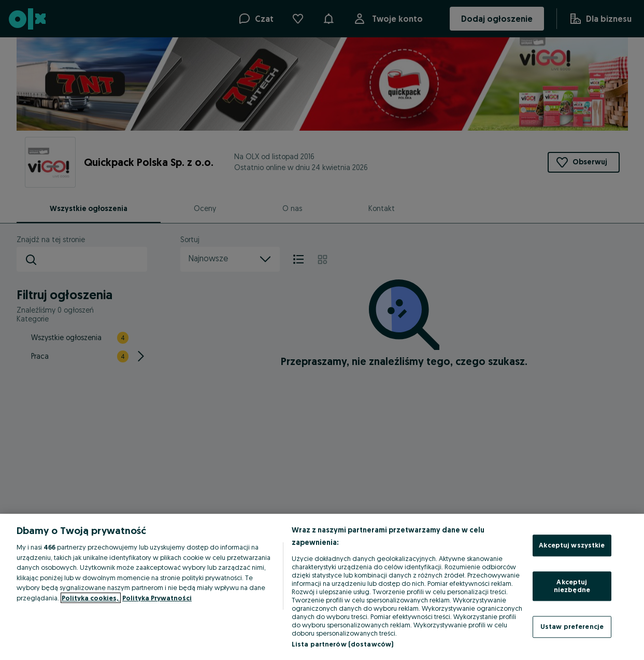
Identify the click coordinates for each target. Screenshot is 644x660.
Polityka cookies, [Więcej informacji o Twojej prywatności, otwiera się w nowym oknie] (91, 598)
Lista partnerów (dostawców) (343, 644)
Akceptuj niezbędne (572, 586)
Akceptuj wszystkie (572, 545)
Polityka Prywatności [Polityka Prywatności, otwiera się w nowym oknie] (157, 598)
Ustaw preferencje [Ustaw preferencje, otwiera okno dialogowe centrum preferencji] (572, 626)
